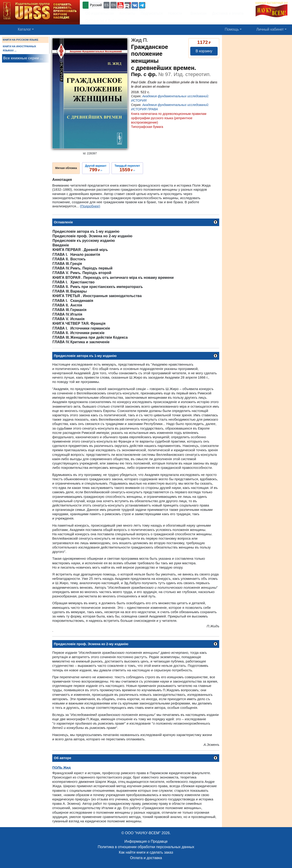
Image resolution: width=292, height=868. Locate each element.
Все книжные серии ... (23, 58)
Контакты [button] (127, 13)
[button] (120, 5)
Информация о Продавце (146, 841)
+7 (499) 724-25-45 (163, 5)
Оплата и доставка (146, 858)
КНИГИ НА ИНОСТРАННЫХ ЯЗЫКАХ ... (19, 48)
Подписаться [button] (152, 13)
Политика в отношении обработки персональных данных (146, 847)
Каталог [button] (24, 29)
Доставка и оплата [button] (228, 13)
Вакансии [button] (197, 13)
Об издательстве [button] (100, 13)
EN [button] (113, 5)
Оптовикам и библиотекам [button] (108, 21)
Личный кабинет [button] (270, 29)
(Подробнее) (90, 206)
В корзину (204, 51)
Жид (61, 767)
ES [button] (107, 5)
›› (96, 168)
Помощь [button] (232, 29)
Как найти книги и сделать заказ (146, 852)
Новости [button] (175, 13)
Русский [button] (96, 5)
